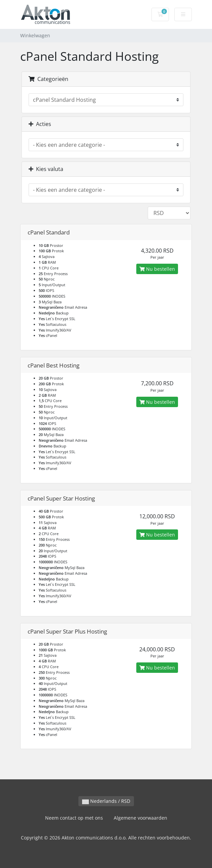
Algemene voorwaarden (140, 818)
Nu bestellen (157, 269)
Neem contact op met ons (74, 818)
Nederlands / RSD (106, 801)
